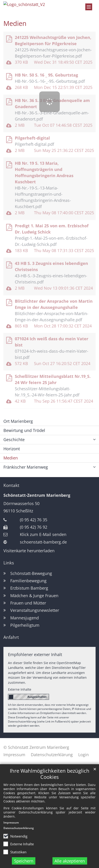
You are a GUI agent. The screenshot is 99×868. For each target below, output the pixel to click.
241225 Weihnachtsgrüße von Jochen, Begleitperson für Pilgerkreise (53, 40)
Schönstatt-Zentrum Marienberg (37, 495)
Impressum (11, 823)
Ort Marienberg (18, 421)
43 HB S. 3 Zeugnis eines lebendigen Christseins (51, 266)
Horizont (12, 449)
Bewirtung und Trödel (24, 430)
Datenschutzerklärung (19, 828)
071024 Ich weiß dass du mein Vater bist (52, 342)
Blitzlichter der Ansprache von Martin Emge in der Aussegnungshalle (54, 304)
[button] (94, 467)
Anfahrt (11, 637)
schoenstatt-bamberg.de (43, 542)
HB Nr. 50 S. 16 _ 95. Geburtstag (46, 75)
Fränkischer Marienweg (26, 467)
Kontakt (11, 485)
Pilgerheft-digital (32, 138)
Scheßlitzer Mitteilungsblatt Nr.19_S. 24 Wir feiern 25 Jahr (53, 379)
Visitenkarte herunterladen (29, 551)
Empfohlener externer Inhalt (35, 654)
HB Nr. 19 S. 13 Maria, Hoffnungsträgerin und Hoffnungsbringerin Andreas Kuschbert (44, 172)
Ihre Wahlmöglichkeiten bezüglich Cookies (50, 774)
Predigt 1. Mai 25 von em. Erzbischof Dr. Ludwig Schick (52, 229)
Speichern (24, 861)
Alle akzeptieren (70, 861)
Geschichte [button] (14, 439)
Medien (15, 23)
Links (9, 563)
